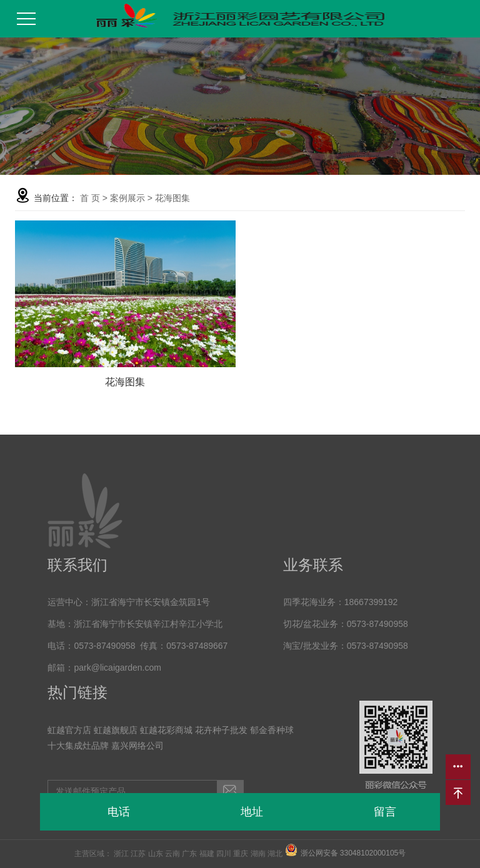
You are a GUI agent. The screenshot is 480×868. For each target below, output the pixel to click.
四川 (224, 854)
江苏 (138, 854)
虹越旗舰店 (116, 730)
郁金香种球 (272, 730)
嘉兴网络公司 (137, 746)
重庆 (241, 854)
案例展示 (127, 198)
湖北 (275, 854)
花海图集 (172, 198)
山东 (156, 854)
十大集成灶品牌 (78, 746)
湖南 (258, 854)
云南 (172, 854)
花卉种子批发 (221, 730)
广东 (189, 854)
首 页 (90, 198)
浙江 (121, 854)
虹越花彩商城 (166, 730)
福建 (207, 854)
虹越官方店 (69, 730)
